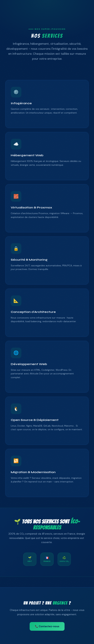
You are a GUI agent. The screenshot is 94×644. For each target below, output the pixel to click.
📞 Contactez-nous (47, 626)
